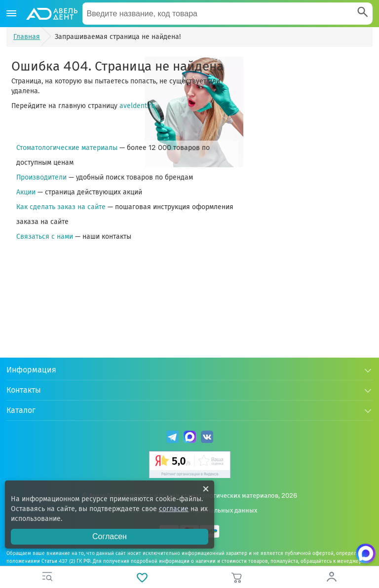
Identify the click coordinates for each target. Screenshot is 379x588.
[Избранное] (142, 577)
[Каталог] (11, 14)
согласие (174, 509)
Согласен (110, 536)
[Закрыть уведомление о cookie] (206, 489)
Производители (41, 177)
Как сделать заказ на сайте (61, 207)
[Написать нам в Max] (366, 553)
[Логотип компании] (51, 14)
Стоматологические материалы (67, 148)
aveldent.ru (137, 106)
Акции (26, 192)
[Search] (363, 13)
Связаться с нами (45, 237)
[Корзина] (237, 577)
